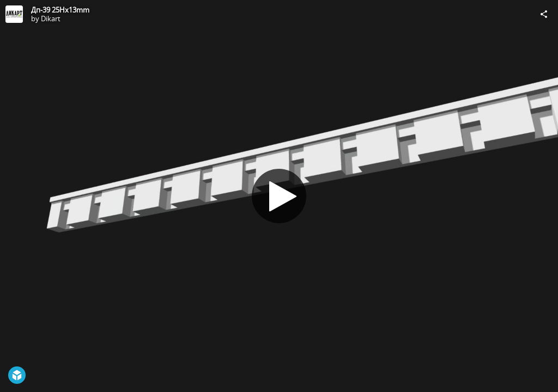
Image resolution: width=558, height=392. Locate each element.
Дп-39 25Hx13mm (60, 10)
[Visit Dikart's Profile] (14, 14)
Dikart (51, 19)
